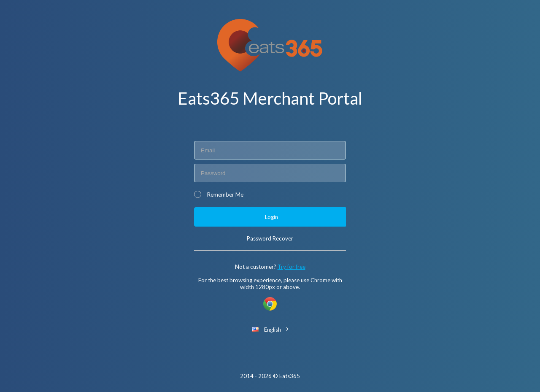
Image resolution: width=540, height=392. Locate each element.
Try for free (292, 267)
